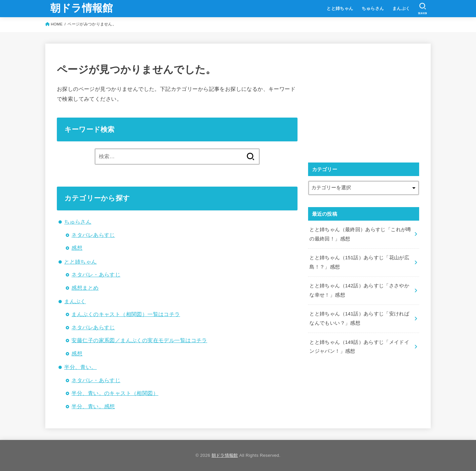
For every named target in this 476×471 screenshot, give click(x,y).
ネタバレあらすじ (93, 235)
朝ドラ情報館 (82, 8)
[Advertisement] (364, 101)
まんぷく (401, 8)
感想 (77, 248)
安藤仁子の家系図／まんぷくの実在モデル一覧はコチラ (139, 340)
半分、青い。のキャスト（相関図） (115, 393)
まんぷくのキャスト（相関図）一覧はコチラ (126, 314)
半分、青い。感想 (93, 406)
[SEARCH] (423, 9)
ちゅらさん (373, 8)
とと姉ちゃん (340, 8)
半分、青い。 (80, 367)
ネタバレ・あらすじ (96, 274)
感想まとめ (85, 288)
